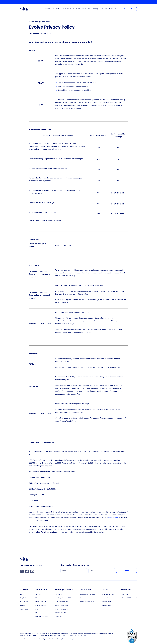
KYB (37, 613)
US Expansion (24, 609)
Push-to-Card (24, 602)
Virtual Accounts (40, 598)
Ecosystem (104, 9)
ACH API (38, 594)
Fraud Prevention (41, 605)
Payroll (22, 594)
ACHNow (47, 9)
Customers (67, 9)
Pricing (96, 9)
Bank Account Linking (42, 616)
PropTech (23, 598)
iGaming (23, 605)
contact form (113, 518)
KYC (37, 609)
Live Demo (76, 9)
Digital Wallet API (41, 602)
